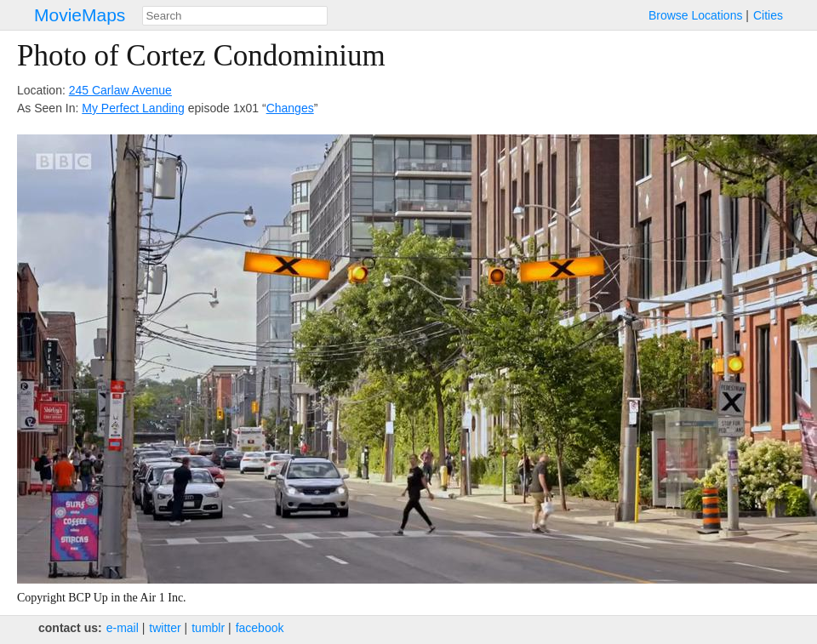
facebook (260, 628)
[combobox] (235, 16)
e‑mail (123, 628)
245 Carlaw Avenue (120, 90)
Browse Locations (696, 15)
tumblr (208, 628)
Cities (768, 15)
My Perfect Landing (133, 108)
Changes (290, 108)
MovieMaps (80, 15)
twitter (165, 628)
